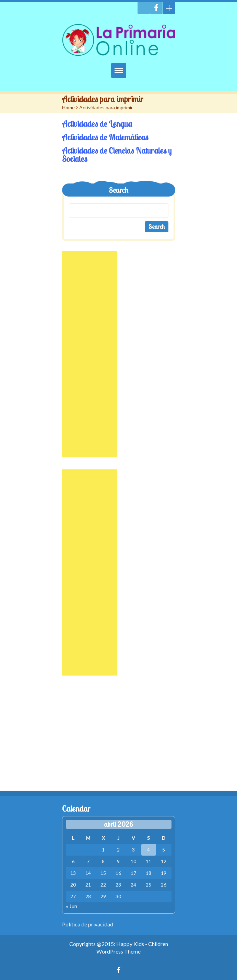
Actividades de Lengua (97, 124)
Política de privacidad (88, 924)
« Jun (72, 906)
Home (68, 107)
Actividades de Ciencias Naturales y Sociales (117, 155)
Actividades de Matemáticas (105, 137)
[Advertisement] (90, 354)
